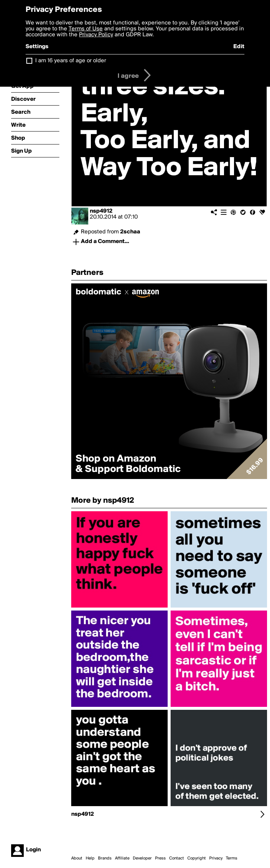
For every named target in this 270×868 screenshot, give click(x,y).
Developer (142, 858)
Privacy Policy (96, 35)
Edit (239, 47)
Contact (177, 858)
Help (90, 858)
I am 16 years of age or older (71, 61)
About (77, 858)
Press (160, 858)
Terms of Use (86, 29)
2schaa (130, 232)
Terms (232, 858)
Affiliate (122, 858)
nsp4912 (101, 211)
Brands (105, 858)
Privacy (216, 858)
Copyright (197, 858)
